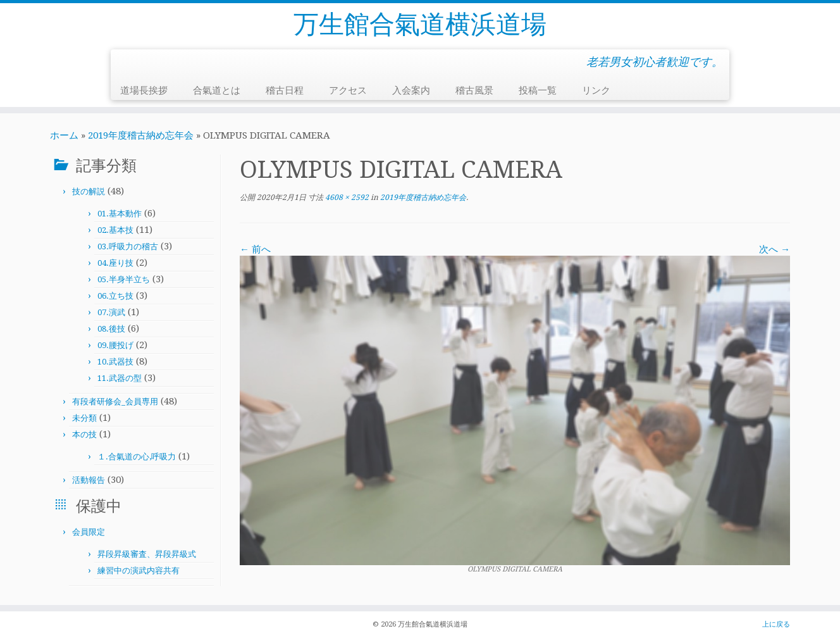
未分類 (84, 418)
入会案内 (411, 91)
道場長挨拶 (144, 91)
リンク (596, 91)
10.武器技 (115, 362)
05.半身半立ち (124, 279)
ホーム (64, 135)
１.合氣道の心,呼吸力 (137, 457)
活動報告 (89, 480)
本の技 (84, 434)
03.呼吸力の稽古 (128, 247)
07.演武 (111, 312)
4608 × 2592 (346, 197)
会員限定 (89, 532)
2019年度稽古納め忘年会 (141, 135)
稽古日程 (285, 91)
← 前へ (255, 249)
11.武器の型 (120, 378)
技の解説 (89, 191)
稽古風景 (474, 91)
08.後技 (111, 329)
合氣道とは (217, 91)
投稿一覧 (538, 91)
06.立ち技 (115, 296)
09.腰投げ (115, 345)
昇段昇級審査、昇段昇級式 (147, 554)
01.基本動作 (120, 214)
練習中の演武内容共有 (139, 571)
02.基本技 (115, 230)
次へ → (775, 249)
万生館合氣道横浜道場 (420, 24)
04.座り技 (115, 263)
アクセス (348, 91)
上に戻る (776, 624)
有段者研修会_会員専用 (115, 402)
